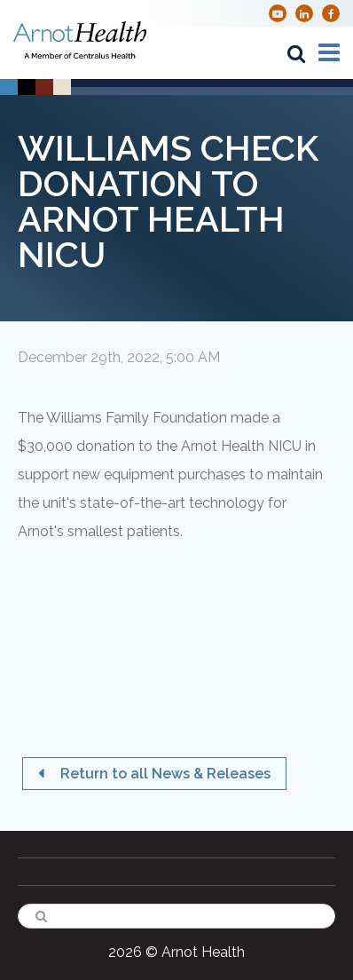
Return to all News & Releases (164, 774)
